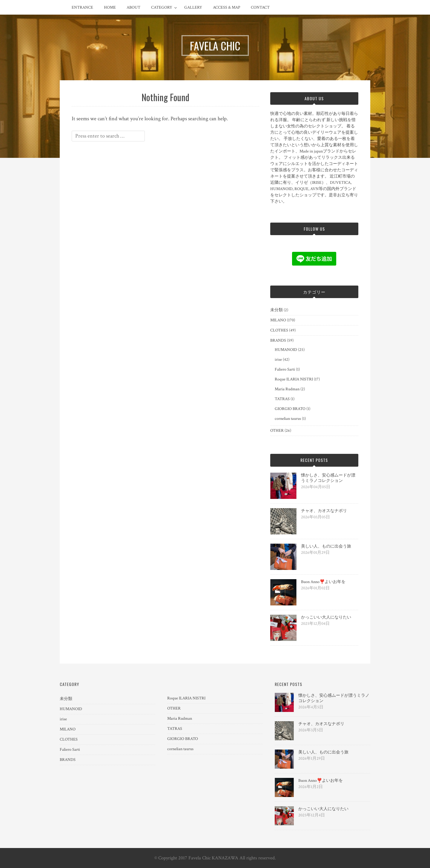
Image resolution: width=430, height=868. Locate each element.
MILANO (278, 320)
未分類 (277, 310)
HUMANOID (286, 350)
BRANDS (278, 340)
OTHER (277, 431)
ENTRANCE (82, 7)
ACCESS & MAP (226, 7)
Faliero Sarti (285, 369)
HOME (110, 7)
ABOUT (133, 7)
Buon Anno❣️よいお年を (323, 582)
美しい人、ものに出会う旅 (326, 546)
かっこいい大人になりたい (326, 617)
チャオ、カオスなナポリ (324, 511)
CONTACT (260, 7)
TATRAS (282, 399)
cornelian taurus (288, 419)
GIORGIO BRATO (290, 409)
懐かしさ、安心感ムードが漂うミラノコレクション (328, 478)
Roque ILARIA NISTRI (294, 379)
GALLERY (193, 7)
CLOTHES (279, 330)
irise (278, 360)
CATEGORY (162, 7)
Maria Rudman (287, 389)
